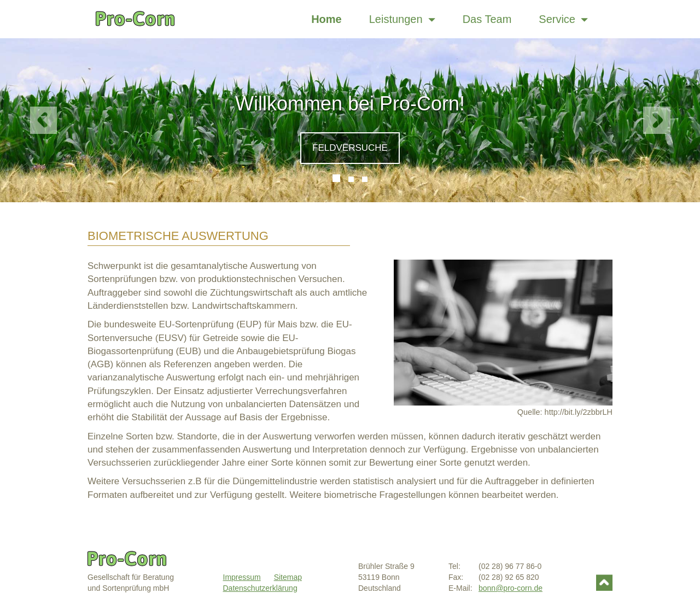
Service (563, 19)
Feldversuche (350, 148)
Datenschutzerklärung (260, 588)
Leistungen (402, 19)
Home (326, 19)
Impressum (242, 577)
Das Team (487, 19)
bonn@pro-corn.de (511, 588)
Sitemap (288, 577)
